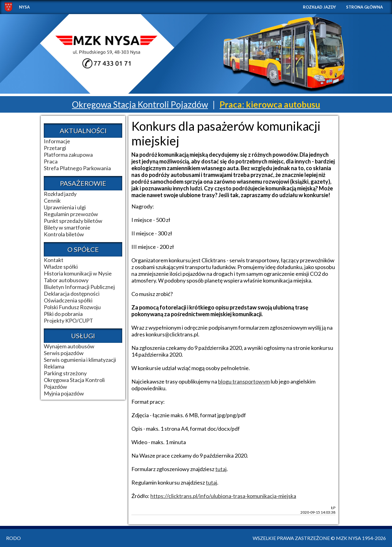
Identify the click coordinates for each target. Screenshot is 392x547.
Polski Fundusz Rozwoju (72, 307)
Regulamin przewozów (71, 214)
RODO (13, 538)
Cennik (52, 200)
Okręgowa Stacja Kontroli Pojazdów (140, 104)
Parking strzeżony (65, 373)
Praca (51, 161)
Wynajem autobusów (69, 346)
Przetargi (55, 148)
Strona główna (364, 7)
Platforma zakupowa (68, 155)
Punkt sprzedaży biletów (73, 221)
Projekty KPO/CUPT (68, 320)
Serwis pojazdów (64, 353)
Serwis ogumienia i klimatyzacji (80, 360)
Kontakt (54, 260)
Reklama (54, 366)
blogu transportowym (244, 381)
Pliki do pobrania (63, 314)
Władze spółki (61, 267)
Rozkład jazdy (319, 7)
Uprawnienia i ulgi (65, 207)
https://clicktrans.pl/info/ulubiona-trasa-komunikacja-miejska (223, 496)
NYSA (24, 7)
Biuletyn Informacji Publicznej (79, 287)
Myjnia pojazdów (64, 393)
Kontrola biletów (64, 234)
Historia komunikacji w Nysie (78, 273)
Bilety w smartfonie (67, 227)
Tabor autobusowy (66, 280)
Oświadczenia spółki (68, 300)
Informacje (57, 141)
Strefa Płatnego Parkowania (77, 168)
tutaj (221, 469)
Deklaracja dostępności (72, 294)
